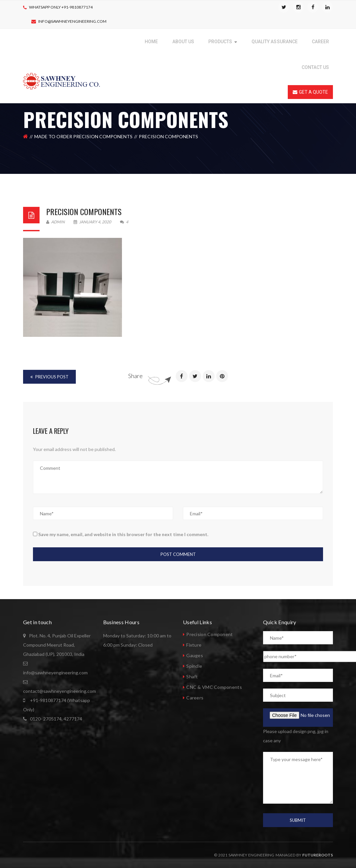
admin (55, 222)
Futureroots (318, 855)
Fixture (194, 645)
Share (135, 376)
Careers (195, 698)
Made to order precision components (83, 136)
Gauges (195, 655)
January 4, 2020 (93, 222)
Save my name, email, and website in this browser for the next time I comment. (123, 534)
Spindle (194, 666)
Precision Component (209, 634)
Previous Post (49, 377)
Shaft (192, 676)
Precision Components (84, 211)
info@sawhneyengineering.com (72, 21)
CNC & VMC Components (214, 687)
